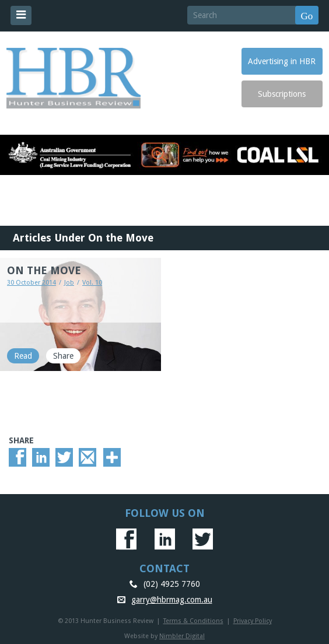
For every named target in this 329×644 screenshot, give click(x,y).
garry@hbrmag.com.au (172, 600)
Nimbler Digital (182, 636)
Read (23, 356)
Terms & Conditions (193, 621)
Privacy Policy (253, 621)
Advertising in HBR (282, 61)
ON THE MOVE (44, 270)
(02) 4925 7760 (172, 584)
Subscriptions (282, 94)
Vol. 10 (92, 283)
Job (69, 283)
